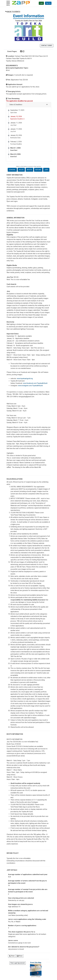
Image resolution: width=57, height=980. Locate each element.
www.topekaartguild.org (25, 379)
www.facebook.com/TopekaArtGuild (35, 383)
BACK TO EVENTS (13, 12)
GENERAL (12, 170)
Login (41, 3)
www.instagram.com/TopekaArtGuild (30, 386)
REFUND (38, 170)
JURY (46, 170)
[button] (29, 105)
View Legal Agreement (18, 963)
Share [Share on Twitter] (12, 956)
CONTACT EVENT (47, 45)
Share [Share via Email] (20, 956)
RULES (21, 170)
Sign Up (48, 3)
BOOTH (29, 170)
